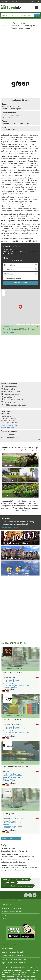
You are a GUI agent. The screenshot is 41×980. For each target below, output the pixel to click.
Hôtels (4, 919)
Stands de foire (8, 684)
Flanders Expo (8, 327)
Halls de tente (8, 779)
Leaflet (18, 324)
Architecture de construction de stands (17, 685)
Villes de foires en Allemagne (11, 908)
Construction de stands (11, 680)
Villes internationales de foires (12, 912)
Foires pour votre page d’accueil (12, 952)
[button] (21, 307)
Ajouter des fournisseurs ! (11, 838)
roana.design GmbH (12, 673)
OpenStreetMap (28, 324)
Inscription (13, 1)
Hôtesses (6, 824)
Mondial (14, 879)
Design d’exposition (10, 687)
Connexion (5, 1)
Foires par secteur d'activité (11, 901)
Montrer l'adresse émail (11, 115)
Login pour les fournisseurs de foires (14, 963)
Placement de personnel (12, 823)
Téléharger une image (10, 527)
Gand (30, 886)
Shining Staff (9, 813)
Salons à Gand (8, 332)
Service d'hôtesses (9, 821)
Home (4, 879)
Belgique (25, 879)
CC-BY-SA (38, 324)
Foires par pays (7, 904)
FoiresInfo (11, 7)
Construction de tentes (11, 774)
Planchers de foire (9, 734)
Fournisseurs (6, 915)
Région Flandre (9, 883)
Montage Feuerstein (12, 720)
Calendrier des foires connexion (12, 956)
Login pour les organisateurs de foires (14, 959)
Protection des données (9, 945)
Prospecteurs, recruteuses (12, 826)
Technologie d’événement (12, 776)
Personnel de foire (9, 828)
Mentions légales (7, 948)
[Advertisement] (20, 50)
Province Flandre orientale (13, 886)
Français (36, 1)
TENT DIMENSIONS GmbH (15, 767)
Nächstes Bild (38, 704)
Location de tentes (9, 781)
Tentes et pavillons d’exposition (14, 777)
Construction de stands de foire (14, 682)
